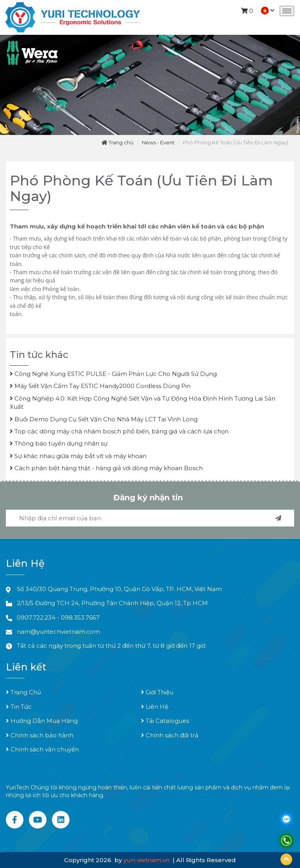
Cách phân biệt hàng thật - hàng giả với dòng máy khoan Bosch (106, 468)
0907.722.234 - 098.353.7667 (58, 617)
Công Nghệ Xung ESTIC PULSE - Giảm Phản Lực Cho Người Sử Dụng (113, 374)
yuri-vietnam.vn (147, 860)
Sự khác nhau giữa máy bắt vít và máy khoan (78, 456)
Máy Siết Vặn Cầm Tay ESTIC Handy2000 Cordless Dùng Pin (100, 386)
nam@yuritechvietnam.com (58, 632)
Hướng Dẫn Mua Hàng (42, 721)
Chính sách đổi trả (170, 735)
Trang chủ (118, 142)
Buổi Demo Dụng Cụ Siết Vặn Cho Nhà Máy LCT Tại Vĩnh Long (104, 419)
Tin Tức (19, 707)
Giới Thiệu (157, 692)
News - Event (158, 142)
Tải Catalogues (165, 721)
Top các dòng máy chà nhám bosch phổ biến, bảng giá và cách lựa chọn (119, 431)
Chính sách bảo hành (40, 735)
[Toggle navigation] (287, 11)
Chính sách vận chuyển (42, 749)
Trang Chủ (23, 692)
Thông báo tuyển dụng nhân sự (59, 443)
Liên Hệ (155, 707)
